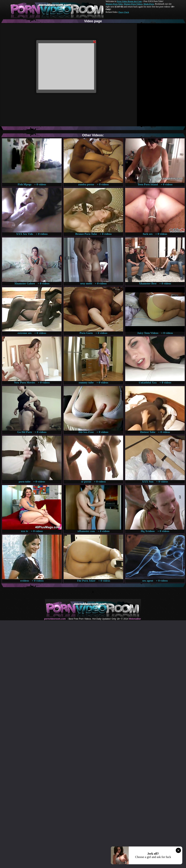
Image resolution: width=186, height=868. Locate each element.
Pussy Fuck (124, 12)
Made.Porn (149, 4)
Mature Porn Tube (114, 4)
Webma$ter (135, 619)
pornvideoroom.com (55, 619)
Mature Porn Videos (133, 4)
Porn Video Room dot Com (129, 1)
